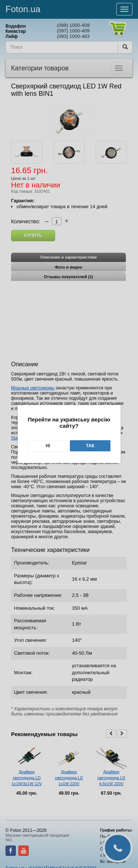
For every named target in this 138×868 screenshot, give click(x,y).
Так (90, 446)
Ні (48, 446)
